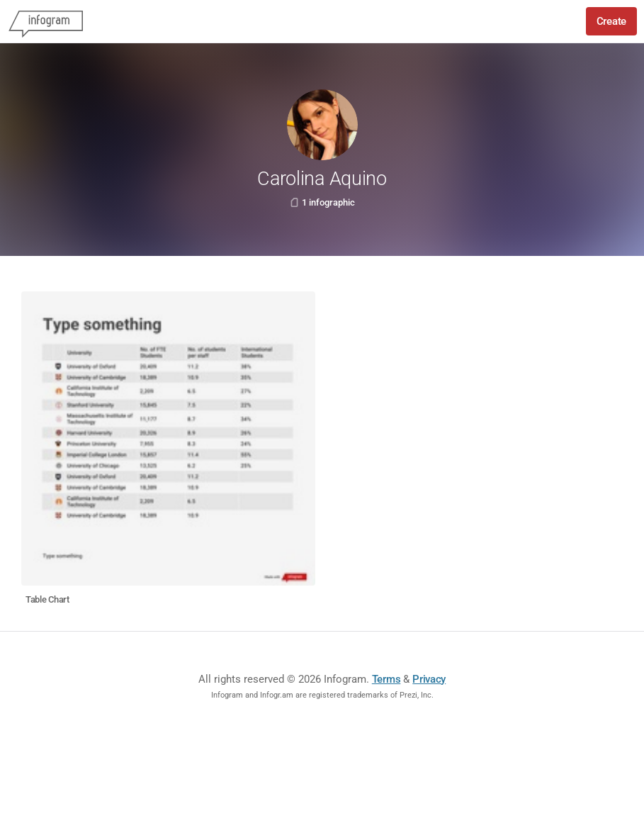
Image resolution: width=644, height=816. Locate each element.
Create (611, 21)
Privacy (429, 679)
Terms (386, 679)
